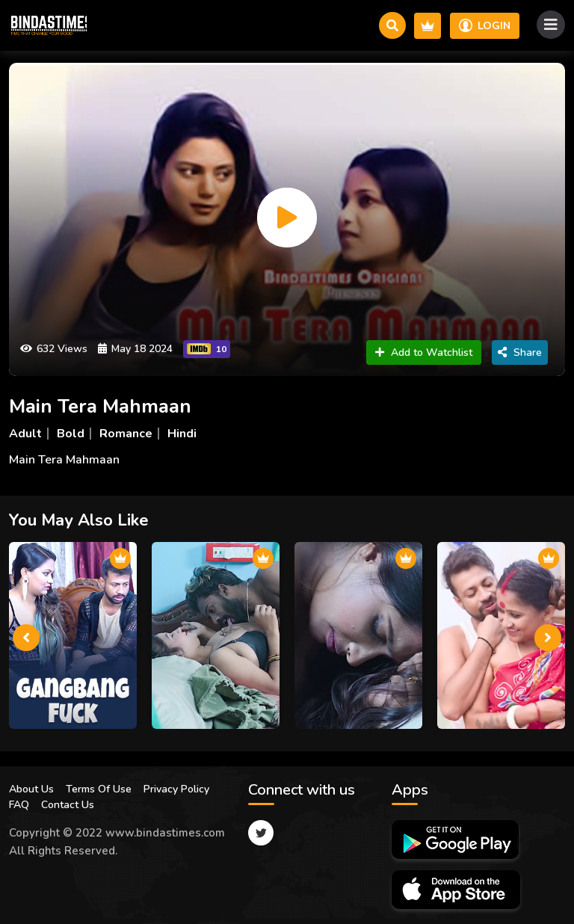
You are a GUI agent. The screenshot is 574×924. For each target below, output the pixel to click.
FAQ (19, 805)
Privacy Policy (176, 789)
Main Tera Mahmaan (100, 406)
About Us (31, 789)
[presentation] (26, 638)
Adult (25, 434)
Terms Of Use (99, 789)
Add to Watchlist (424, 352)
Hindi (182, 434)
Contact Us (68, 805)
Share (520, 352)
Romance (126, 434)
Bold (71, 434)
